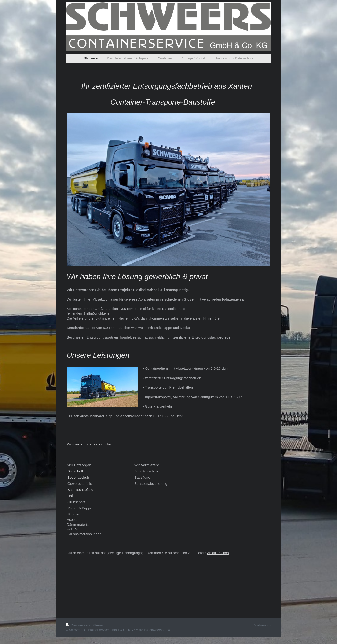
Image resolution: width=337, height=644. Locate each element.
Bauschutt (75, 471)
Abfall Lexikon (218, 553)
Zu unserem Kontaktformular (89, 444)
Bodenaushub (78, 477)
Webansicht (263, 625)
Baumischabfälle (80, 490)
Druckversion (78, 625)
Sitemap (98, 625)
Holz (71, 496)
